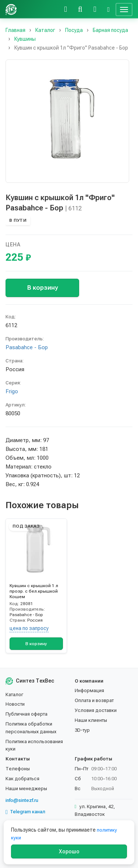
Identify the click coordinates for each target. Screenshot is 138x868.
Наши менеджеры (26, 789)
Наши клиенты (91, 720)
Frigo (12, 391)
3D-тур (82, 730)
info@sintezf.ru (22, 800)
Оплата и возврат (94, 700)
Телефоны (18, 769)
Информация (89, 690)
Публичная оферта (26, 714)
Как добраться (22, 779)
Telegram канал (25, 812)
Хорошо (69, 851)
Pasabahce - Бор (27, 347)
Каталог (14, 695)
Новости (15, 704)
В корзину (43, 287)
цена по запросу (29, 628)
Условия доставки (96, 710)
